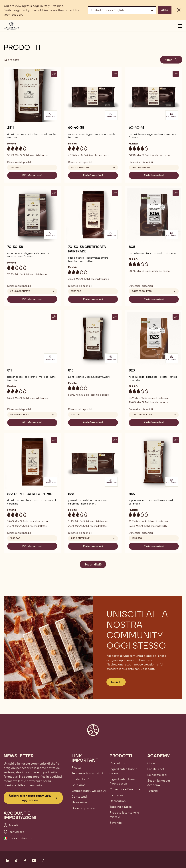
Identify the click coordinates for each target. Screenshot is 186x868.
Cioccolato (117, 763)
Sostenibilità (80, 779)
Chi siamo (79, 785)
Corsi (151, 763)
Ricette (77, 767)
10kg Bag (15, 168)
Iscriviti (116, 682)
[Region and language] (122, 10)
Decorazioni (118, 801)
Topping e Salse (121, 807)
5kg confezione (141, 168)
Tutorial (153, 791)
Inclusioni (116, 795)
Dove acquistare (83, 808)
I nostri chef (156, 769)
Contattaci (79, 796)
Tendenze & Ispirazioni (87, 773)
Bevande (116, 823)
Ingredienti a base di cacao (124, 771)
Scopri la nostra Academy (159, 783)
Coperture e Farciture (125, 789)
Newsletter (79, 802)
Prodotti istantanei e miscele (124, 815)
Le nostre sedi (157, 775)
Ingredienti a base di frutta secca (124, 781)
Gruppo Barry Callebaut (89, 791)
